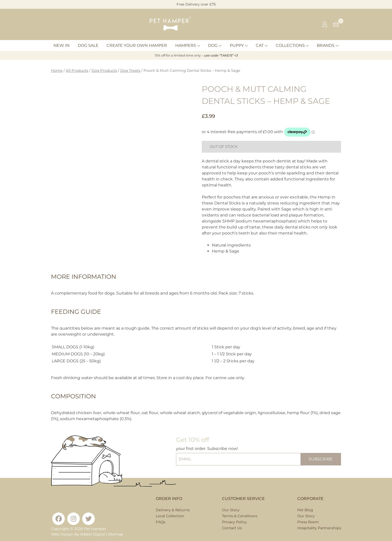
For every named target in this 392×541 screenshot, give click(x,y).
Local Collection (170, 516)
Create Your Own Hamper (137, 45)
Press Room (308, 522)
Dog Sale (88, 45)
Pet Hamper (95, 529)
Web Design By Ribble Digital (78, 534)
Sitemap (116, 534)
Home (57, 71)
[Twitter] (88, 519)
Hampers (186, 45)
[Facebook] (58, 519)
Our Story (231, 510)
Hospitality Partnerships (319, 528)
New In (61, 45)
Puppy (237, 45)
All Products (77, 71)
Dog (213, 45)
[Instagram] (73, 519)
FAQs (160, 522)
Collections (290, 45)
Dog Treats (130, 71)
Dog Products (104, 71)
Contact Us (232, 528)
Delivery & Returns (173, 510)
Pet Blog (305, 510)
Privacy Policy (234, 522)
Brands (326, 45)
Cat (260, 45)
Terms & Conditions (240, 516)
